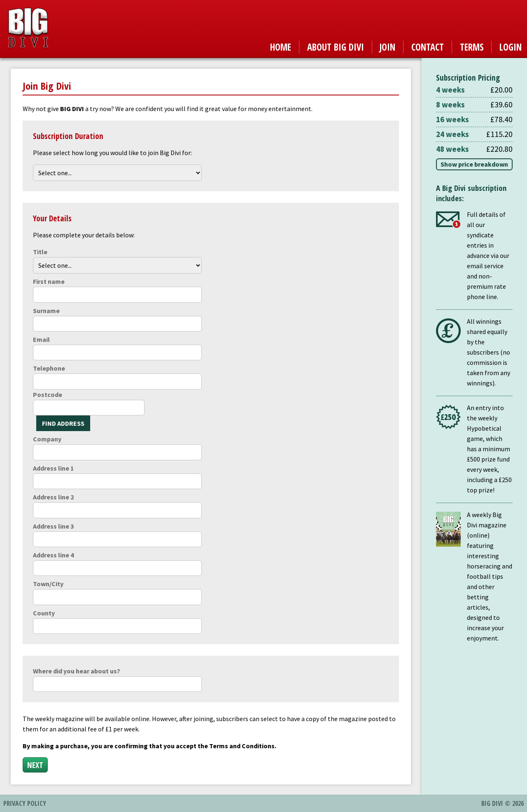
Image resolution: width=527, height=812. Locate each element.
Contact (428, 47)
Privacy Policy (25, 803)
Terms (472, 47)
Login (511, 47)
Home (281, 47)
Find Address (63, 423)
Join (387, 47)
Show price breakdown (474, 164)
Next (35, 765)
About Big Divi (336, 47)
